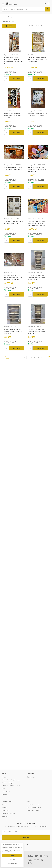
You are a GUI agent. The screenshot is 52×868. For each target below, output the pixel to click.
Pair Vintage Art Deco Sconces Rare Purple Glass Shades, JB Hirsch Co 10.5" (38, 169)
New (4, 805)
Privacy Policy (8, 852)
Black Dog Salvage (9, 813)
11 (41, 358)
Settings (12, 855)
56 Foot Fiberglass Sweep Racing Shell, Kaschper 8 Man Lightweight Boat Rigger (13, 277)
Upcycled (6, 810)
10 (38, 358)
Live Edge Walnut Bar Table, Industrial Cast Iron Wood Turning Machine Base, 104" (37, 223)
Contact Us (6, 791)
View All (5, 816)
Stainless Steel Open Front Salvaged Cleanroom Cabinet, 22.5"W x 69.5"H (37, 277)
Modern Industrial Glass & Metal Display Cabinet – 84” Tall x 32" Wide (14, 116)
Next (49, 358)
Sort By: (32, 26)
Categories (31, 777)
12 (45, 358)
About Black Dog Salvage (11, 780)
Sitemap (5, 794)
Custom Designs (8, 783)
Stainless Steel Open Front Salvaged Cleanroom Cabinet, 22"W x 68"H (37, 331)
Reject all (12, 859)
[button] (9, 26)
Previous (6, 358)
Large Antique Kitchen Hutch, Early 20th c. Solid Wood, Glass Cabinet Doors (38, 60)
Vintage (5, 808)
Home (4, 777)
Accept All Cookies (12, 863)
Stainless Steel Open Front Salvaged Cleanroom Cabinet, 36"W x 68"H (13, 331)
